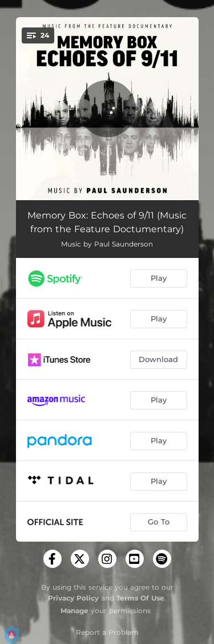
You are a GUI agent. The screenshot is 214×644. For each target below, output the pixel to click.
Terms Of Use (140, 598)
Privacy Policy (73, 598)
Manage (74, 611)
